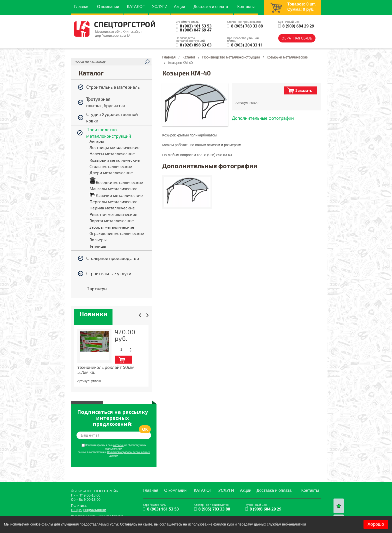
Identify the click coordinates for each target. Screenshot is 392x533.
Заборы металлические (112, 227)
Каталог (189, 57)
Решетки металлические (113, 214)
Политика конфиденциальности (89, 508)
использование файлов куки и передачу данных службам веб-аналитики (247, 524)
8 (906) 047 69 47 (196, 30)
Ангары (97, 141)
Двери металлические (111, 173)
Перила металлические (112, 208)
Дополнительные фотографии (263, 118)
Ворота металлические (112, 221)
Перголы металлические (113, 202)
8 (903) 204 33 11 (247, 45)
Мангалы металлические (113, 189)
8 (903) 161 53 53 (196, 26)
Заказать (304, 90)
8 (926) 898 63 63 (196, 45)
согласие (118, 445)
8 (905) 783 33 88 (247, 26)
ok (145, 429)
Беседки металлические (119, 182)
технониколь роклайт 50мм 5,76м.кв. (106, 370)
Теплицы (98, 246)
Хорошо (376, 524)
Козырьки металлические (115, 160)
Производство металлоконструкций (231, 57)
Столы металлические (111, 166)
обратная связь (297, 38)
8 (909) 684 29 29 (298, 26)
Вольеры (98, 240)
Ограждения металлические (117, 233)
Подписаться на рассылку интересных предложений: (112, 418)
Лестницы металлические (114, 147)
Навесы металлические (112, 154)
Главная (169, 57)
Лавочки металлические (119, 195)
